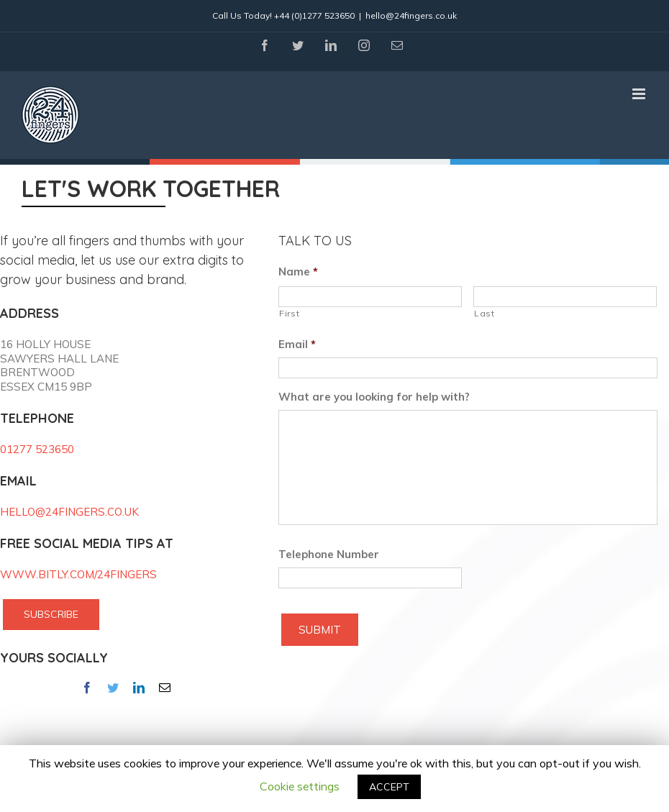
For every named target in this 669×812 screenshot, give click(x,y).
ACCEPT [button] (389, 787)
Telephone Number (329, 554)
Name (298, 272)
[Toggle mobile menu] (640, 94)
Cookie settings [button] (300, 786)
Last (484, 313)
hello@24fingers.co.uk (411, 15)
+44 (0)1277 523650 (314, 15)
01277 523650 (37, 449)
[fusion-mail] (165, 688)
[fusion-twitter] (113, 688)
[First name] (370, 297)
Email (297, 344)
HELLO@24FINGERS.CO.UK (69, 512)
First (289, 313)
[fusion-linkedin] (139, 688)
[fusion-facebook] (87, 688)
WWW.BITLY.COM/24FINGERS (78, 574)
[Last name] (565, 297)
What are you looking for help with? (374, 397)
